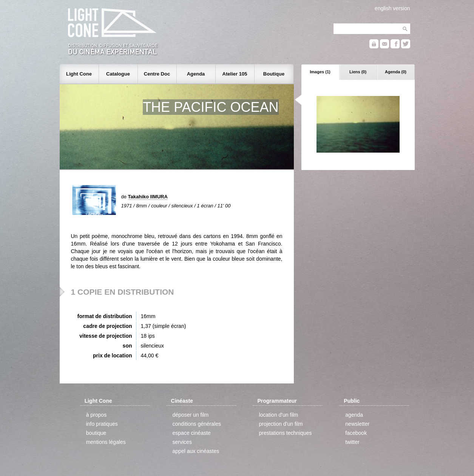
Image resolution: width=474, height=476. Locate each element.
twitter (352, 442)
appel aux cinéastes (196, 451)
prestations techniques (285, 433)
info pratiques (102, 424)
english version (392, 8)
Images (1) (320, 72)
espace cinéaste (192, 433)
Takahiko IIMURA (148, 197)
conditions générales (197, 424)
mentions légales (106, 442)
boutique (96, 433)
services (182, 442)
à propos (96, 415)
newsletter (357, 424)
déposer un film (191, 415)
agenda (354, 415)
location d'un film (278, 415)
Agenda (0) (396, 72)
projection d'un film (281, 424)
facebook (356, 433)
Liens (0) (358, 72)
